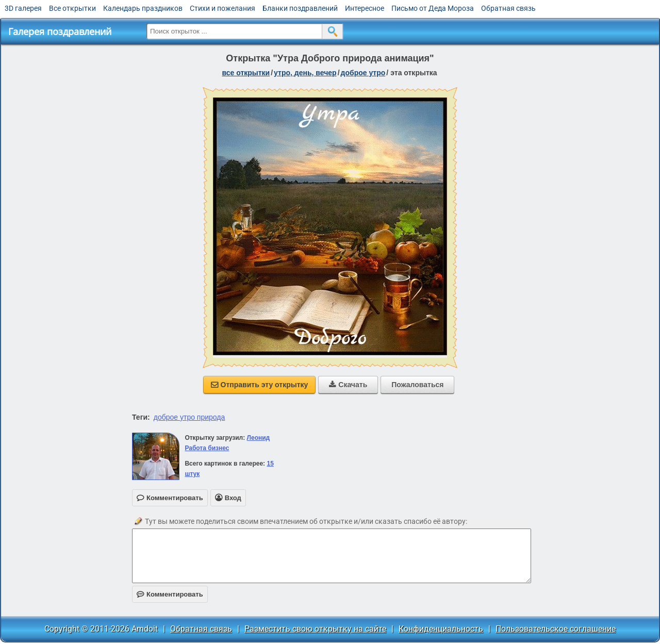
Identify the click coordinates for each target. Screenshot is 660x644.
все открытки (246, 73)
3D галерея (23, 8)
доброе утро (363, 73)
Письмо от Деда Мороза (433, 8)
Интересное (365, 8)
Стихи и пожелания (222, 8)
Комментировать (170, 594)
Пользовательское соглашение (556, 629)
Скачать (348, 385)
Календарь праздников (143, 8)
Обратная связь (508, 8)
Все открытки (72, 8)
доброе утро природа (189, 417)
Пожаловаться (417, 385)
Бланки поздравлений (300, 8)
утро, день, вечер (305, 73)
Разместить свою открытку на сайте (315, 629)
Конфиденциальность (441, 629)
